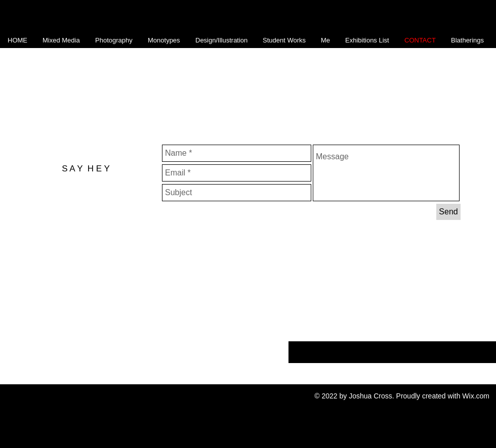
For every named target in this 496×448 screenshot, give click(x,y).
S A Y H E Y (86, 169)
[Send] (448, 212)
